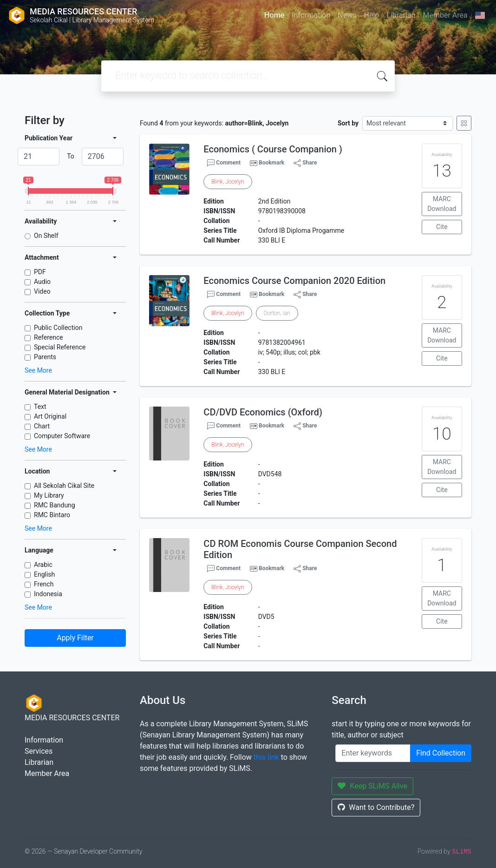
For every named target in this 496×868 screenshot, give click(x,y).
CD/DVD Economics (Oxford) (263, 412)
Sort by (348, 123)
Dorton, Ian (277, 313)
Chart (42, 426)
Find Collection (441, 753)
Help (371, 15)
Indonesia (48, 594)
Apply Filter (75, 638)
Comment (224, 163)
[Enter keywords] (373, 753)
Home (274, 15)
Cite (442, 227)
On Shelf (46, 236)
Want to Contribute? (376, 807)
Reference (49, 337)
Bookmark (271, 163)
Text (40, 407)
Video (42, 291)
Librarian (401, 15)
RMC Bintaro (52, 515)
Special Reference (60, 347)
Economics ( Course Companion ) (273, 149)
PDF (40, 272)
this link (266, 757)
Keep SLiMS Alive (372, 786)
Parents (45, 357)
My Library (49, 495)
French (44, 584)
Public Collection (58, 328)
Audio (42, 282)
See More (38, 370)
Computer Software (62, 436)
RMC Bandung (55, 505)
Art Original (50, 416)
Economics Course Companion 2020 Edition (294, 281)
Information (311, 15)
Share (305, 163)
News (347, 15)
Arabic (43, 565)
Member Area (445, 15)
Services (39, 751)
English (44, 574)
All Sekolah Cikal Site (64, 486)
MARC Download (442, 204)
